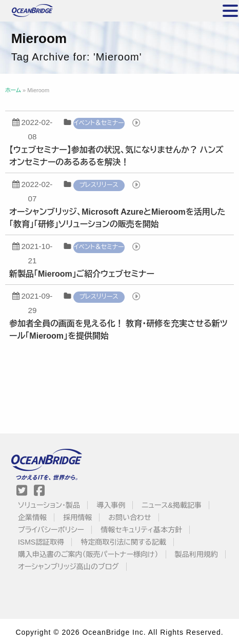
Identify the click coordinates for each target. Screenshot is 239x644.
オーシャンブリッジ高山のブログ (68, 567)
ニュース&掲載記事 (171, 505)
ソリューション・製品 (49, 505)
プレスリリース (99, 185)
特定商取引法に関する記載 (123, 542)
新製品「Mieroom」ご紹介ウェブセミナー (82, 274)
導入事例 (111, 505)
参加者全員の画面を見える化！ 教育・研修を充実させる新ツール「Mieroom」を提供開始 (118, 330)
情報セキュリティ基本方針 (141, 530)
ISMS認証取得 (41, 542)
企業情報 (32, 517)
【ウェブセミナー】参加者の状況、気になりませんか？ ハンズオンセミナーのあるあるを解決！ (116, 156)
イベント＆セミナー (99, 123)
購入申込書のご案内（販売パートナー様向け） (88, 554)
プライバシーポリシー (51, 530)
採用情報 (77, 517)
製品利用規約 (196, 554)
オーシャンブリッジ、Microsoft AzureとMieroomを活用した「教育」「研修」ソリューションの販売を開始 (117, 218)
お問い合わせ (130, 517)
